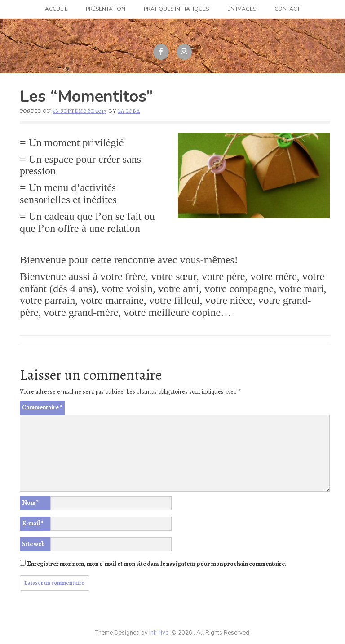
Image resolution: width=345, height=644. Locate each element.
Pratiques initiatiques (176, 9)
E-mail (33, 523)
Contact (287, 9)
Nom (31, 503)
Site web (33, 544)
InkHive (159, 633)
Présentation (106, 9)
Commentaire (42, 407)
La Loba (129, 111)
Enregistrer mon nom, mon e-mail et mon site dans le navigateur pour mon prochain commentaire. (157, 564)
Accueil (56, 9)
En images (242, 9)
